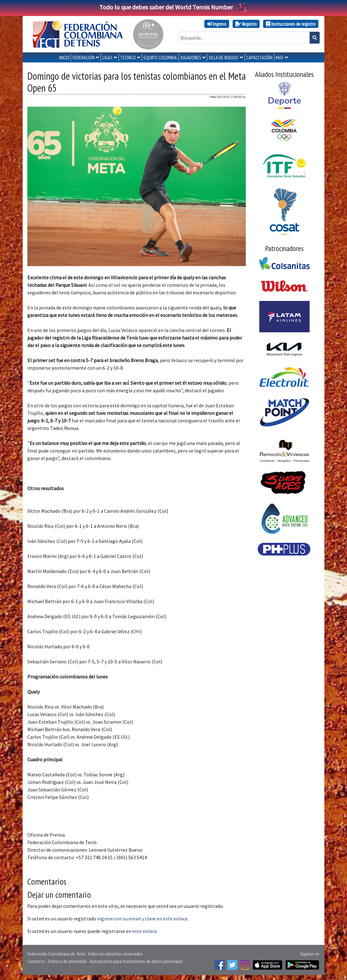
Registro (246, 24)
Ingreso (217, 24)
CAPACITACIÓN (259, 57)
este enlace (145, 931)
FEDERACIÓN (84, 57)
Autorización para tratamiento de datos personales (136, 961)
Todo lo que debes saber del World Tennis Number (173, 7)
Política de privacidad (67, 961)
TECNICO (128, 57)
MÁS (280, 57)
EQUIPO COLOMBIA (160, 57)
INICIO (64, 57)
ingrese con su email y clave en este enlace (142, 918)
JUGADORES (191, 57)
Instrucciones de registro (291, 24)
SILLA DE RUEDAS (224, 57)
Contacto (36, 961)
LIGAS (107, 57)
